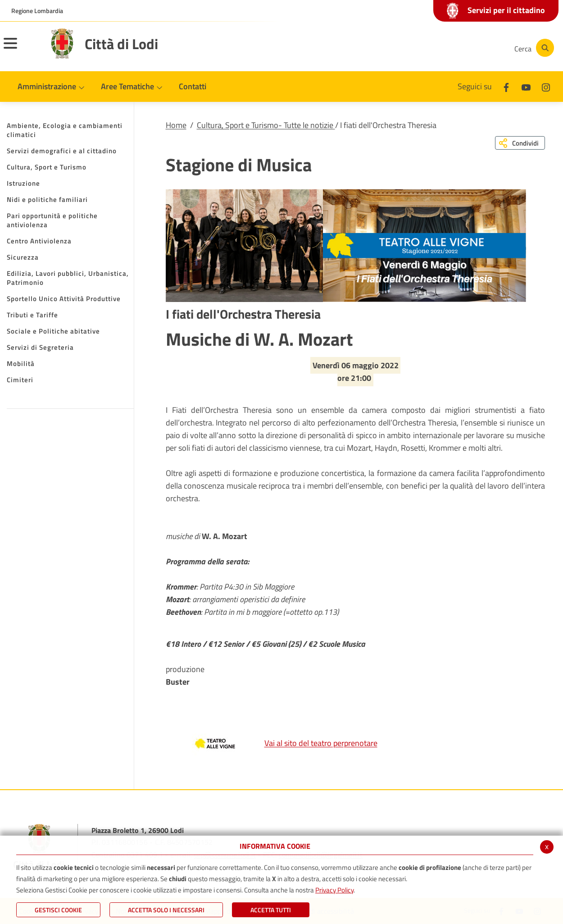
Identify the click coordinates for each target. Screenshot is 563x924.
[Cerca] (532, 48)
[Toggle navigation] (22, 49)
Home (176, 125)
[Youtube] (443, 48)
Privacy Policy (334, 890)
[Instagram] (470, 48)
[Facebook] (416, 48)
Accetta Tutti (271, 910)
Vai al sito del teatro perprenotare (274, 743)
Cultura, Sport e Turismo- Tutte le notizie (266, 125)
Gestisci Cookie (58, 910)
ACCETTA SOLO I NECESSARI (166, 910)
